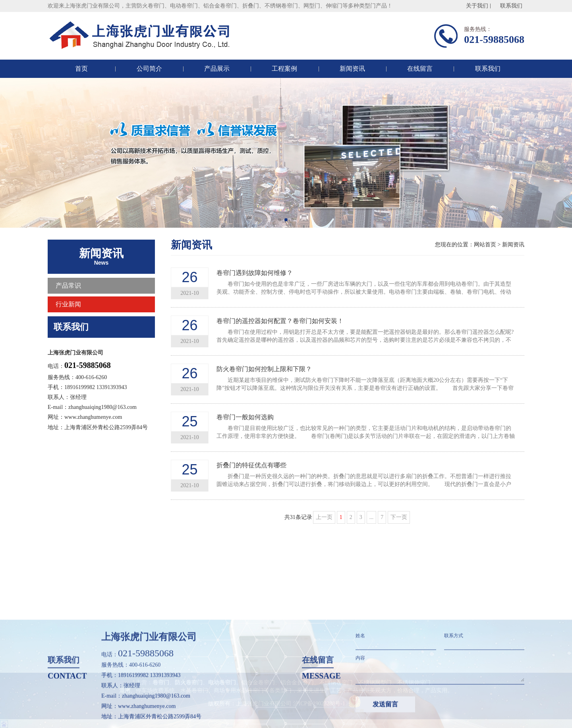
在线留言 (420, 69)
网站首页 (485, 245)
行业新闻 (68, 304)
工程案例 (284, 69)
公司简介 (149, 69)
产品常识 (68, 286)
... (372, 517)
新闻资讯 (352, 69)
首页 (81, 69)
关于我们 (477, 6)
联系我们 (511, 6)
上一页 (324, 517)
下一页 (399, 517)
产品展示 (217, 69)
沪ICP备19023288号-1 (319, 704)
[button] (280, 220)
